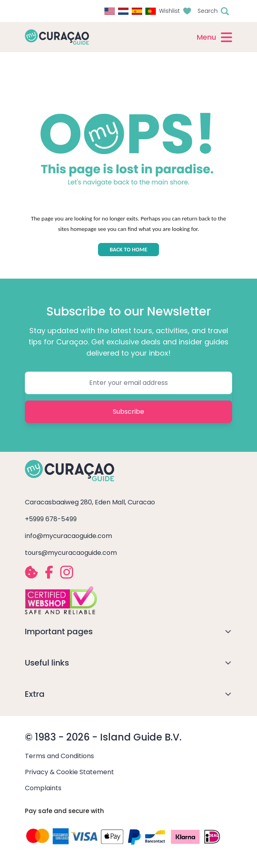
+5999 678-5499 (51, 519)
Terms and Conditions (59, 756)
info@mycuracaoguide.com (68, 536)
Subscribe (128, 412)
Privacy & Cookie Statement (69, 772)
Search (208, 11)
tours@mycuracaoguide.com (71, 553)
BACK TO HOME (128, 250)
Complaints (43, 788)
